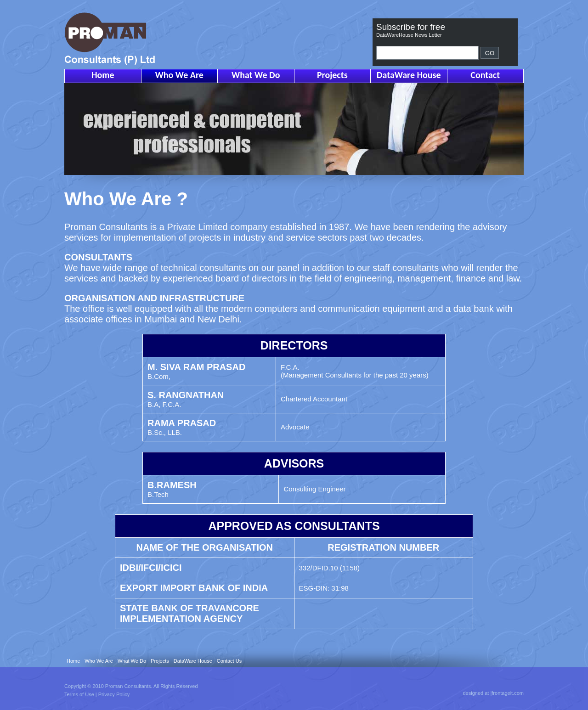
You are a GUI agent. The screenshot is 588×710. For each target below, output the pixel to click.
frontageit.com (508, 693)
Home (103, 75)
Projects (332, 75)
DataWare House (409, 75)
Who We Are (179, 75)
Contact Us (229, 661)
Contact (485, 75)
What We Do (256, 75)
